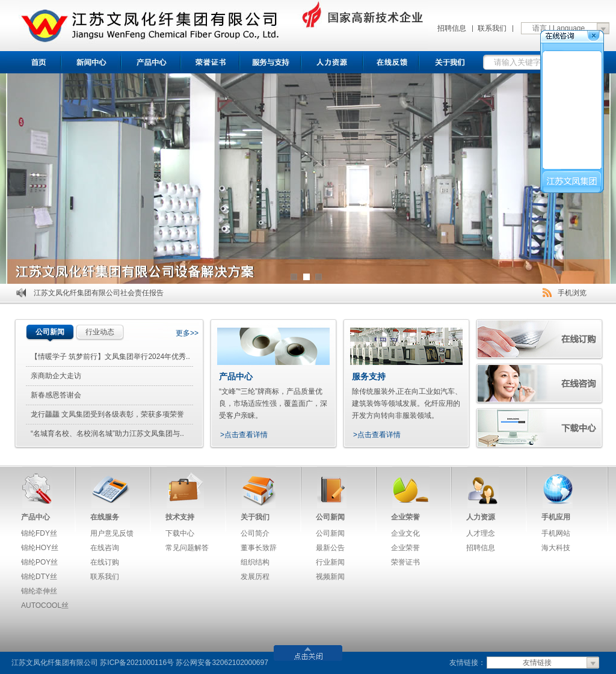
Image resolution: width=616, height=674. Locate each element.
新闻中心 (91, 62)
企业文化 (405, 533)
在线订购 (105, 562)
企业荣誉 (405, 517)
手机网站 (556, 533)
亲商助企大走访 (56, 376)
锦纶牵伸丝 (39, 591)
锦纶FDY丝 (39, 533)
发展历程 (255, 577)
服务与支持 (271, 62)
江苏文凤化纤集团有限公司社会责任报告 (99, 293)
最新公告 (330, 548)
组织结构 (255, 562)
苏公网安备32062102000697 (222, 663)
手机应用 (556, 517)
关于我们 (451, 62)
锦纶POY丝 (39, 562)
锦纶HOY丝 (40, 548)
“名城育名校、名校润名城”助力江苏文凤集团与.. (107, 434)
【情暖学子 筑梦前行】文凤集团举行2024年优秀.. (110, 357)
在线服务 (105, 517)
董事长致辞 (259, 548)
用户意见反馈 (112, 533)
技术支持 (180, 517)
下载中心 (180, 533)
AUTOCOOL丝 (45, 605)
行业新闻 (330, 562)
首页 (34, 62)
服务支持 (369, 376)
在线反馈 (392, 62)
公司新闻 (50, 332)
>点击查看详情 (244, 435)
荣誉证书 (211, 62)
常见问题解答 (187, 548)
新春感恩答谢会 (56, 395)
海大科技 (556, 548)
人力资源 (481, 517)
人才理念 (481, 533)
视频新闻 (330, 577)
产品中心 (152, 62)
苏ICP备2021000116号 (137, 663)
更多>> (187, 333)
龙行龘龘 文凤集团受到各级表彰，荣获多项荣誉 (107, 414)
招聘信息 (452, 28)
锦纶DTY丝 (39, 577)
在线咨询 (105, 548)
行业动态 (100, 332)
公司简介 (255, 533)
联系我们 (492, 28)
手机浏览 (572, 293)
